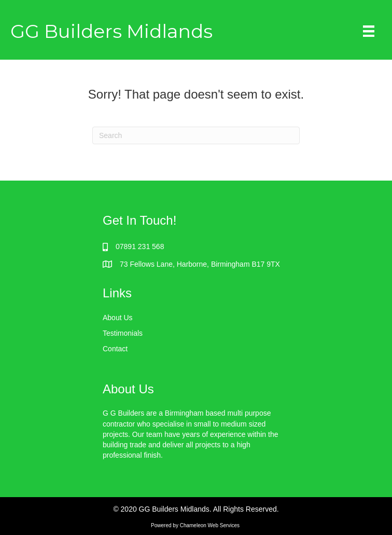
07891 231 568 (140, 246)
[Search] (196, 135)
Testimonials (123, 333)
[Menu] (369, 31)
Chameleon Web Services (211, 525)
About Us (118, 318)
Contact (115, 349)
